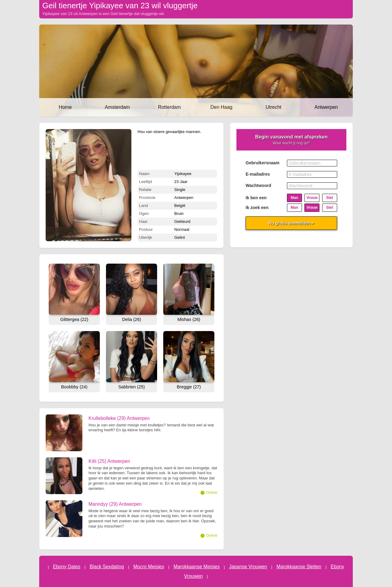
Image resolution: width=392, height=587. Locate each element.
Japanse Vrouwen (248, 567)
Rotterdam (170, 107)
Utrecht (273, 107)
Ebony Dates (67, 567)
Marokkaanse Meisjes (196, 567)
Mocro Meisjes (149, 567)
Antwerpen (326, 107)
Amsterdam (117, 107)
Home (65, 107)
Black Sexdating (107, 567)
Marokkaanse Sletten (299, 567)
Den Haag (221, 107)
